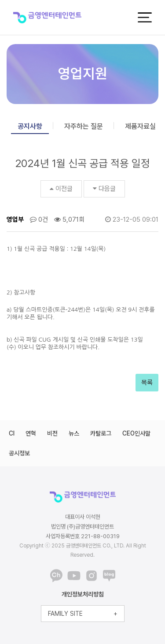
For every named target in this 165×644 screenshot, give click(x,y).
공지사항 (30, 126)
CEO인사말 (136, 433)
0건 (39, 220)
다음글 (104, 189)
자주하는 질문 (84, 126)
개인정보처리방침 (83, 594)
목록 (147, 383)
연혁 (31, 433)
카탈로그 (101, 433)
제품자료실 (140, 126)
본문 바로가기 (0, 0)
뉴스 (74, 433)
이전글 (61, 189)
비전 (52, 433)
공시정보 (19, 453)
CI (12, 433)
